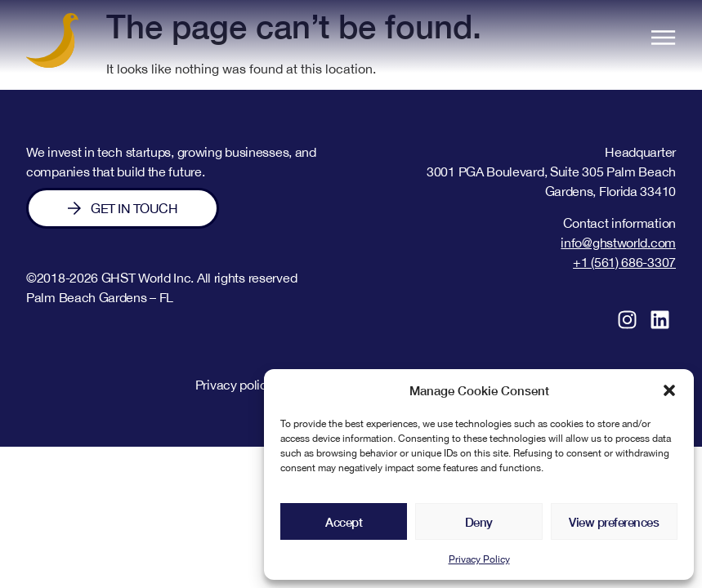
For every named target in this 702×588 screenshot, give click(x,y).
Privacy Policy (479, 559)
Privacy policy (235, 385)
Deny (479, 522)
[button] (669, 390)
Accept (344, 522)
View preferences (614, 522)
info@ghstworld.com (618, 243)
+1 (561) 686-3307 (624, 262)
